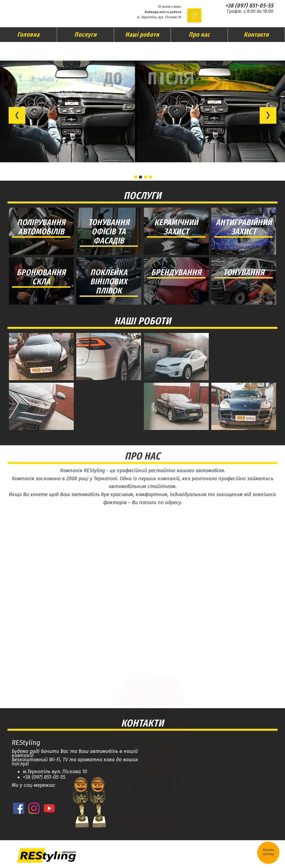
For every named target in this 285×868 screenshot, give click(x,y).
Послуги (85, 34)
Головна (28, 34)
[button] (17, 115)
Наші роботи (142, 34)
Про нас (199, 34)
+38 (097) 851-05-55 (249, 6)
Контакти (256, 34)
